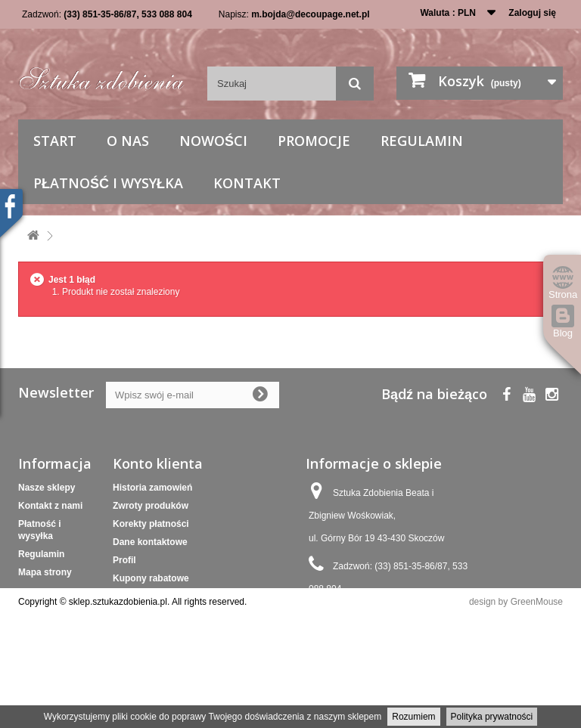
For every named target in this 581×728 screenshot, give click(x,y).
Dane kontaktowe (150, 542)
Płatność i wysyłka (108, 183)
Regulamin (422, 141)
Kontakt (247, 183)
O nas (128, 141)
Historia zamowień (152, 488)
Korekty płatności (151, 524)
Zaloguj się (532, 13)
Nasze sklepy (47, 488)
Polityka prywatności (492, 717)
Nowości (213, 141)
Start (55, 141)
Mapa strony (45, 572)
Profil (124, 560)
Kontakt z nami (50, 506)
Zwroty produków (151, 506)
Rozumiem (413, 717)
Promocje (314, 141)
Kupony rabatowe (151, 578)
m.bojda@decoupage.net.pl (310, 14)
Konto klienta (158, 463)
